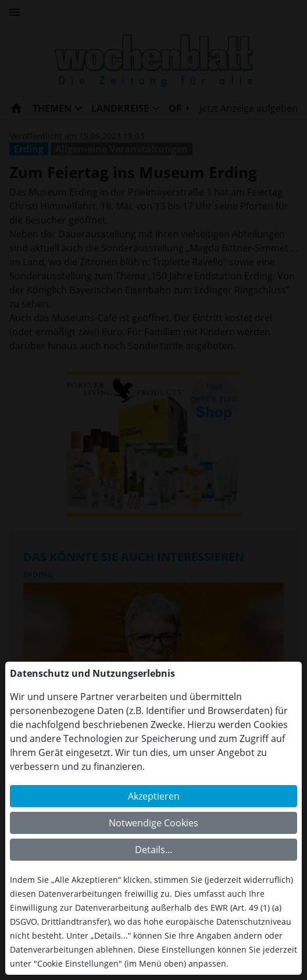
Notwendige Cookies (153, 823)
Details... (153, 850)
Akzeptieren (154, 796)
